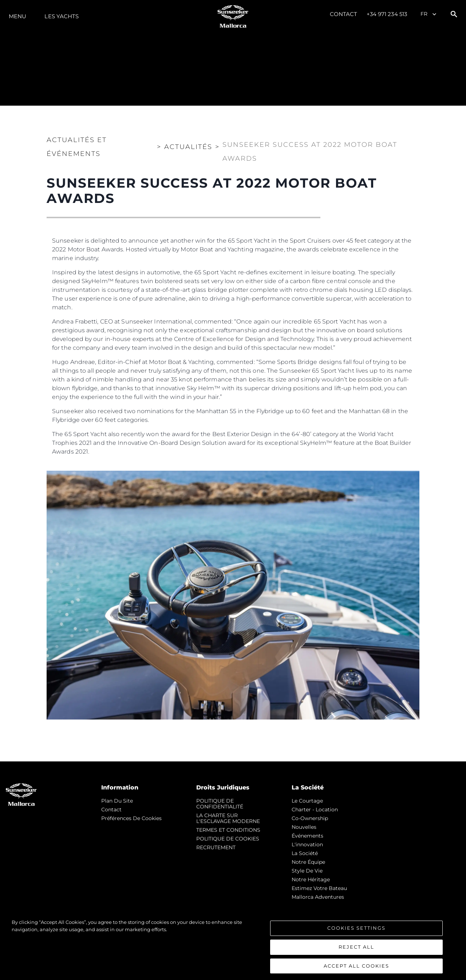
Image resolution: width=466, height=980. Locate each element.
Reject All (356, 951)
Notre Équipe (308, 862)
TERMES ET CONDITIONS (228, 830)
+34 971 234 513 (387, 14)
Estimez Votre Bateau (319, 888)
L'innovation (307, 844)
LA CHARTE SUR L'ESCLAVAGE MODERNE (228, 818)
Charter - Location (315, 810)
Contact (344, 14)
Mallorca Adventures (318, 897)
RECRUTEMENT (216, 847)
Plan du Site (117, 801)
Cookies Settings (356, 932)
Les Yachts (62, 16)
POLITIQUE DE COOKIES (228, 839)
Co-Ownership (310, 818)
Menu (17, 16)
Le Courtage (307, 801)
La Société (305, 853)
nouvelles (304, 827)
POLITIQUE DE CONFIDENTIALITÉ (220, 804)
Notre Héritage (311, 879)
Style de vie (307, 871)
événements (307, 836)
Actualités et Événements (77, 147)
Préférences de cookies (131, 818)
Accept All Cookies (356, 969)
